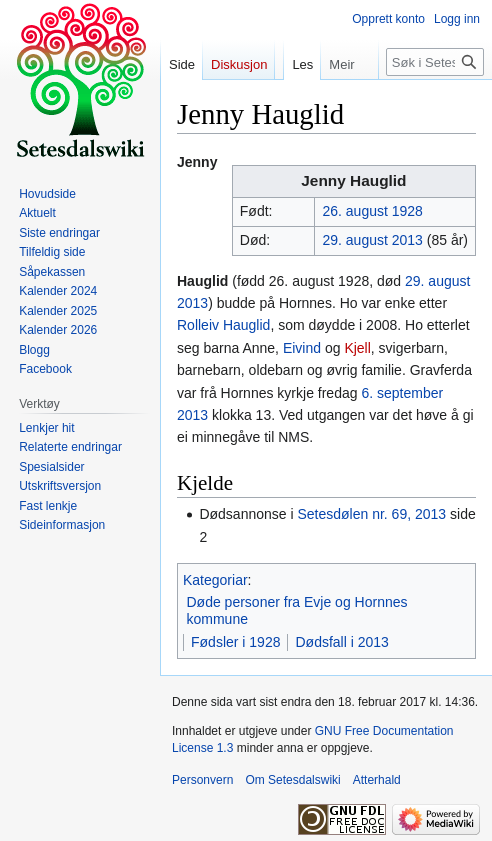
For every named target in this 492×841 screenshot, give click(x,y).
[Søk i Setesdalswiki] (435, 62)
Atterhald (377, 780)
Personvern (202, 780)
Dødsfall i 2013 (341, 642)
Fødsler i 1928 (235, 642)
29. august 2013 (372, 240)
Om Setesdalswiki (292, 780)
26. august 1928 (372, 211)
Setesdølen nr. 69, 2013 (371, 514)
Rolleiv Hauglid (223, 325)
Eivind (302, 348)
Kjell (357, 348)
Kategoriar (215, 580)
